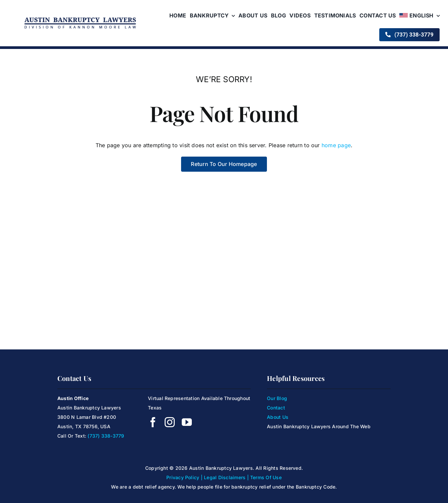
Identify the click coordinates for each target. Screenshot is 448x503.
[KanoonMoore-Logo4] (80, 18)
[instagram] (170, 422)
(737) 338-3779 (106, 436)
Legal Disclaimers (225, 477)
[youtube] (187, 422)
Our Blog (277, 398)
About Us (278, 417)
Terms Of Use (266, 477)
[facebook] (153, 422)
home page (336, 145)
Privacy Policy (183, 477)
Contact (276, 408)
